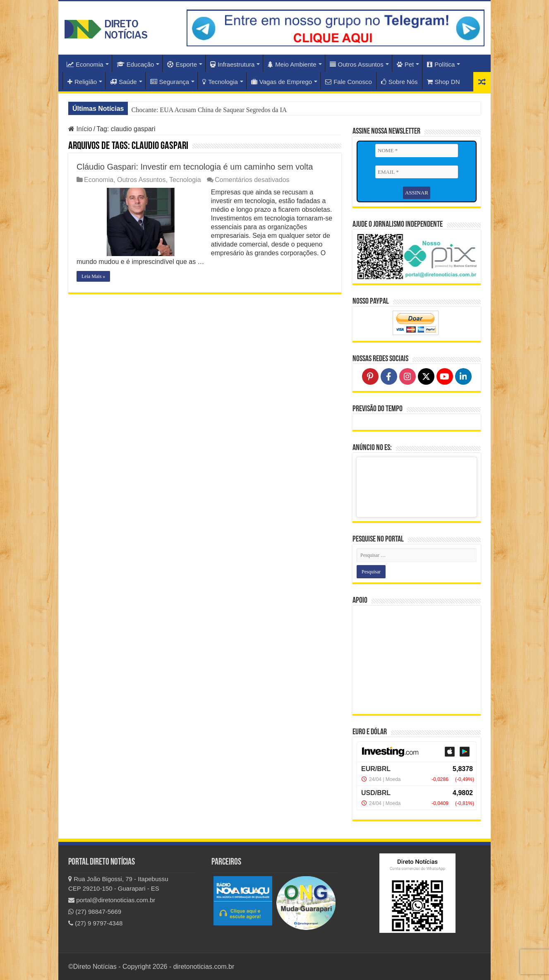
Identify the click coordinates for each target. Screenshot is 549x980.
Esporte (182, 64)
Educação (135, 64)
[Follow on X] (426, 376)
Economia (85, 64)
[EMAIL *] (417, 172)
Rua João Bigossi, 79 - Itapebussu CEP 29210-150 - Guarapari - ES (118, 884)
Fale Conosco (349, 82)
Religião (82, 82)
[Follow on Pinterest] (370, 376)
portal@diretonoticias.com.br (112, 900)
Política (441, 64)
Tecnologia (220, 82)
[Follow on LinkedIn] (463, 376)
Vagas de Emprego (282, 82)
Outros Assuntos (357, 64)
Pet (405, 64)
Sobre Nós (399, 82)
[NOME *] (417, 151)
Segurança (170, 82)
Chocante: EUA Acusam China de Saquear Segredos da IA (209, 110)
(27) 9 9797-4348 (95, 923)
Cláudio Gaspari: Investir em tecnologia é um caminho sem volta (195, 167)
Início (80, 129)
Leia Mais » (93, 276)
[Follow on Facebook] (389, 376)
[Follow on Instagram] (408, 376)
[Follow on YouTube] (445, 376)
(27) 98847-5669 (95, 912)
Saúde (123, 82)
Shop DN (444, 82)
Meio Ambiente (292, 64)
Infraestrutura (232, 64)
